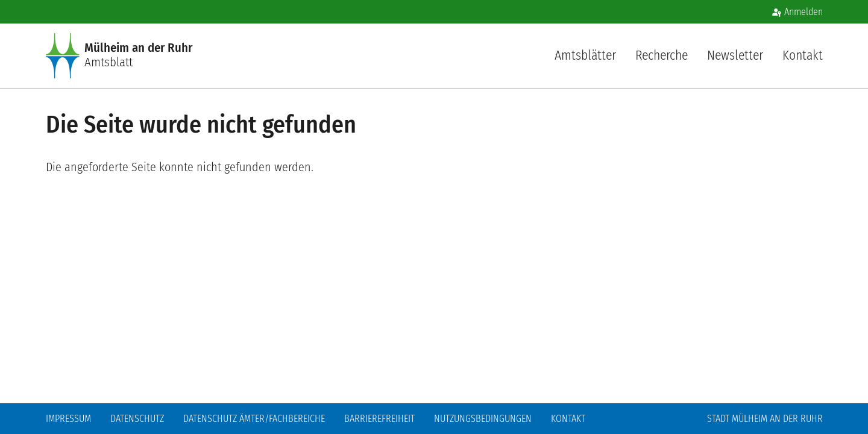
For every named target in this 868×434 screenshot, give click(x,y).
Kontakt (803, 55)
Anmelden (804, 12)
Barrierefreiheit (379, 419)
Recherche (662, 55)
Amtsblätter (585, 55)
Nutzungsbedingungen (483, 419)
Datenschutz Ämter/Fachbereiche (254, 419)
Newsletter (735, 55)
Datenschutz (137, 419)
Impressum (68, 419)
